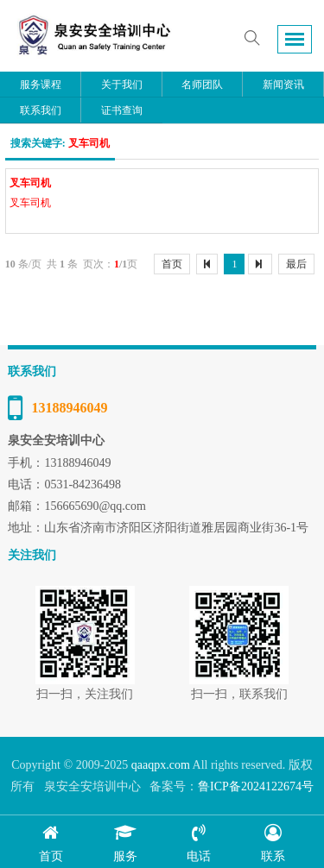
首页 (172, 264)
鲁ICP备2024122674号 (256, 786)
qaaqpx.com (161, 765)
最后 (296, 264)
